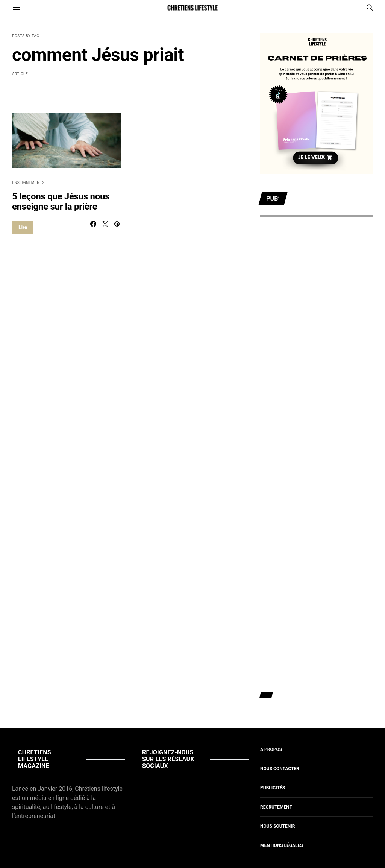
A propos (271, 749)
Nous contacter (280, 769)
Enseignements (28, 183)
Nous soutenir (277, 826)
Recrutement (276, 807)
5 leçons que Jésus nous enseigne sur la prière (61, 201)
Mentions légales (282, 845)
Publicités (273, 788)
